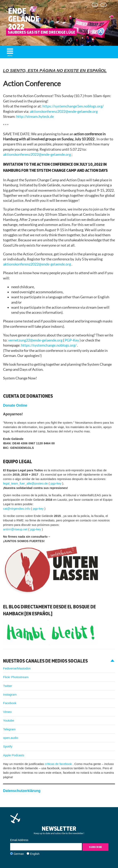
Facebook (10, 703)
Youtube (9, 720)
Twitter (8, 686)
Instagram (10, 695)
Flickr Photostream (16, 677)
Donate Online (15, 405)
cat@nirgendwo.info (17, 509)
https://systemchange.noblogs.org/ (49, 345)
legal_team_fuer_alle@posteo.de (26, 483)
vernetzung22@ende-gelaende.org (36, 340)
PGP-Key (72, 340)
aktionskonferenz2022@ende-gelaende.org (64, 111)
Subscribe (95, 847)
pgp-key (56, 483)
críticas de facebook (59, 764)
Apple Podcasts (14, 755)
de (95, 5)
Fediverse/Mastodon (17, 668)
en (104, 5)
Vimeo (7, 712)
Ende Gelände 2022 (24, 19)
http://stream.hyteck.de (35, 117)
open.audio (11, 738)
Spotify (8, 746)
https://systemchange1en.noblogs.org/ (73, 106)
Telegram (9, 729)
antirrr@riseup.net (16, 529)
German (19, 854)
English (35, 854)
